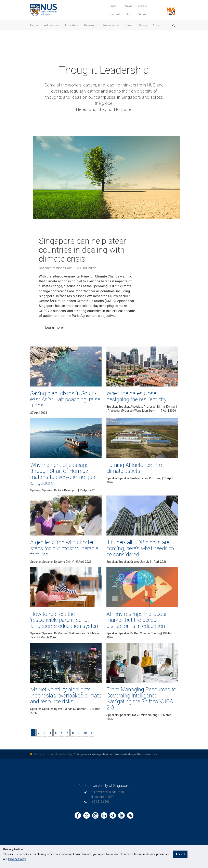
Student (115, 14)
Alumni (144, 14)
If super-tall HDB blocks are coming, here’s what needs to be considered (140, 548)
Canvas (127, 6)
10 (85, 733)
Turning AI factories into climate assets (134, 468)
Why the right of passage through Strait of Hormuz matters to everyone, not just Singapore (63, 474)
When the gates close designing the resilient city (136, 396)
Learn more (54, 327)
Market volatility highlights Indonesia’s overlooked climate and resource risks (66, 696)
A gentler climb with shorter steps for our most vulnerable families (64, 548)
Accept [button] (180, 854)
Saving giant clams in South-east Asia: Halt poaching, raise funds (65, 399)
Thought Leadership (59, 754)
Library (143, 6)
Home (38, 754)
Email (113, 6)
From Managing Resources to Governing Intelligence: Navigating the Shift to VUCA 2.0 (141, 699)
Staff (129, 14)
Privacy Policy (17, 859)
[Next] (92, 733)
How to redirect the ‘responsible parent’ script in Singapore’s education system (65, 620)
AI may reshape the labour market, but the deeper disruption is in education (137, 620)
